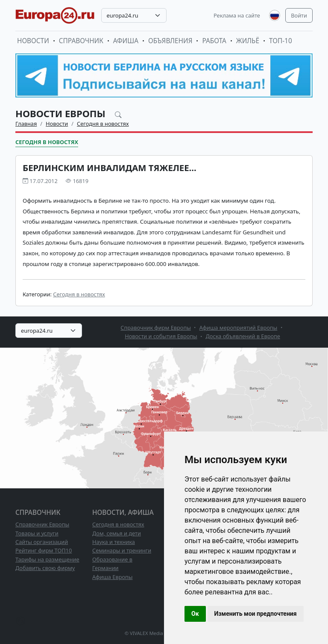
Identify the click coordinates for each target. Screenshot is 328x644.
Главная (26, 124)
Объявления (170, 41)
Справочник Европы (42, 524)
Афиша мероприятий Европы (239, 328)
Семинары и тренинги (122, 550)
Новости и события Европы (161, 336)
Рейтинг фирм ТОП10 (44, 550)
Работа (214, 41)
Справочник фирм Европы (156, 328)
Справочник (81, 41)
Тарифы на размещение (47, 559)
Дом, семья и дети (117, 533)
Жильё (248, 41)
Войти (299, 15)
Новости (33, 41)
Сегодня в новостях (103, 124)
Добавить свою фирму (45, 568)
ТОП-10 (281, 41)
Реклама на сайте (237, 15)
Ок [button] (195, 614)
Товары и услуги (37, 533)
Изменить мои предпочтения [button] (256, 614)
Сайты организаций (42, 542)
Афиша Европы (112, 577)
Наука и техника (114, 542)
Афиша (126, 41)
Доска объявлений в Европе (243, 336)
